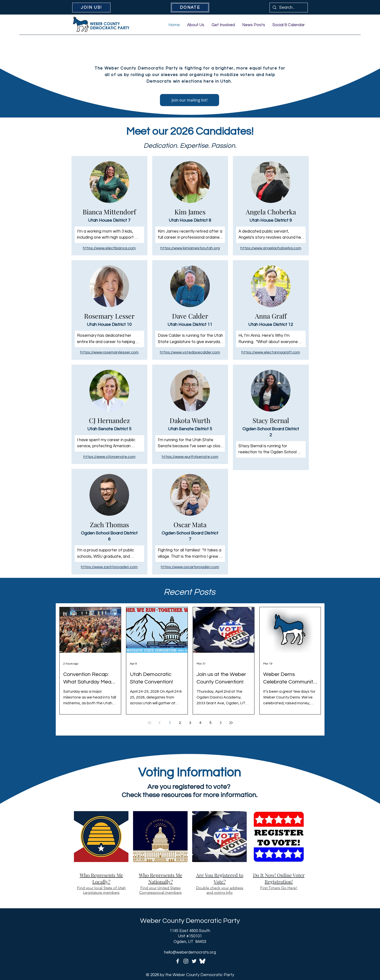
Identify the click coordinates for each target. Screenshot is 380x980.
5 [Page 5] (210, 723)
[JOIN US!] (91, 8)
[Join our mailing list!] (190, 100)
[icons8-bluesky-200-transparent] (202, 961)
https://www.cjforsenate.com (109, 457)
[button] (196, 25)
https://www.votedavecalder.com (190, 352)
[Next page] (221, 723)
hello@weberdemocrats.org (190, 952)
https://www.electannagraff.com (271, 352)
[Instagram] (186, 961)
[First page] (150, 723)
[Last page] (231, 723)
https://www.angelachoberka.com (271, 248)
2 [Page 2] (180, 723)
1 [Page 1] (170, 723)
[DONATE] (190, 8)
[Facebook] (178, 961)
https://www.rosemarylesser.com (109, 352)
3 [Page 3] (190, 723)
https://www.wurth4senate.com (190, 457)
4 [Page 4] (200, 723)
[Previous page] (160, 723)
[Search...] (288, 8)
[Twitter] (194, 961)
